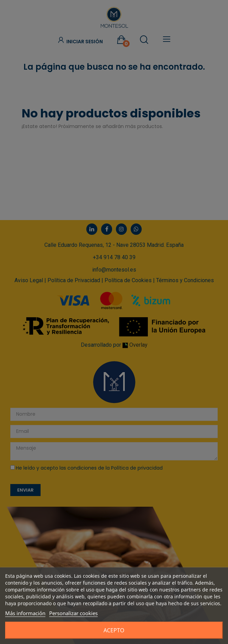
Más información (25, 613)
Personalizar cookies (73, 613)
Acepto (114, 630)
